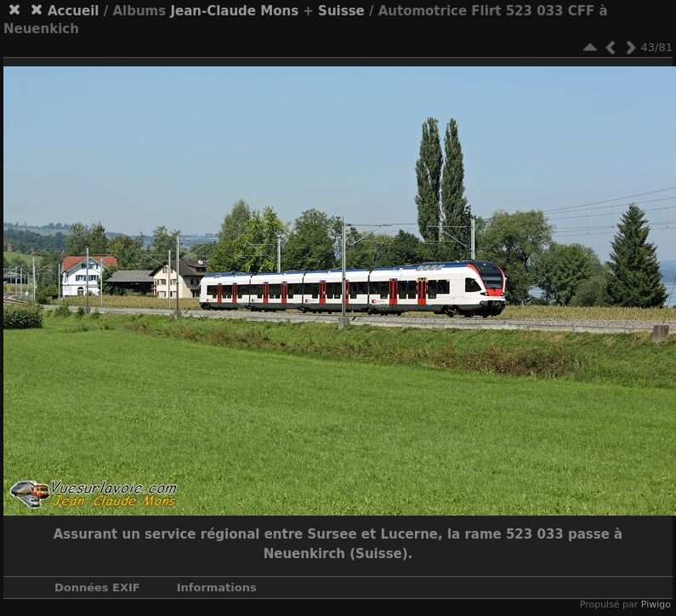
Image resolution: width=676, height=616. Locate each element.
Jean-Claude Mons (234, 11)
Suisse (341, 11)
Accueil (74, 11)
